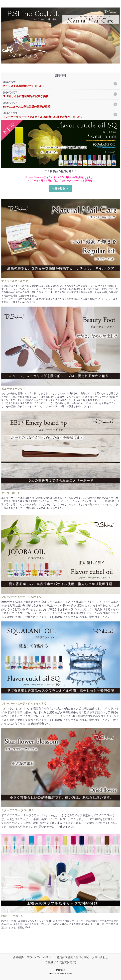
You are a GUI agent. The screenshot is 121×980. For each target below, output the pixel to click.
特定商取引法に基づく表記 (73, 957)
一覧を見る (60, 188)
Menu (115, 3)
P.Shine (60, 970)
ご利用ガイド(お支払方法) (60, 962)
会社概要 (18, 957)
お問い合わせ (100, 957)
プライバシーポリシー (40, 957)
